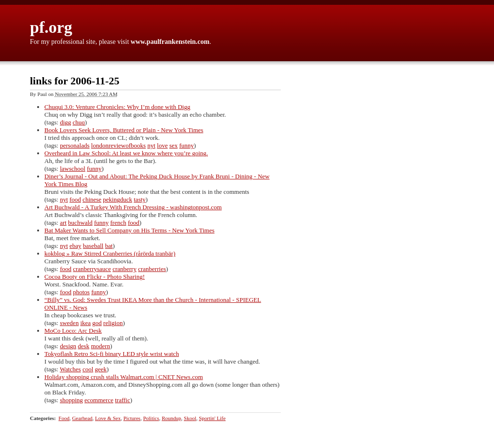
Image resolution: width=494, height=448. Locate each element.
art (63, 223)
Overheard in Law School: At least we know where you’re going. (126, 153)
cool (88, 369)
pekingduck (117, 199)
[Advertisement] (428, 222)
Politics (151, 418)
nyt (151, 145)
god (97, 323)
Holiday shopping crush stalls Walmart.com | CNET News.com (124, 377)
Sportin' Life (212, 418)
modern (100, 346)
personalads (75, 145)
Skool (190, 418)
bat (109, 246)
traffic (123, 400)
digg (65, 122)
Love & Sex (108, 418)
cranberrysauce (92, 269)
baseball (93, 246)
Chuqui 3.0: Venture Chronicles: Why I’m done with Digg (117, 107)
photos (81, 292)
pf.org (51, 27)
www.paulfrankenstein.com (170, 42)
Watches (70, 369)
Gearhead (82, 418)
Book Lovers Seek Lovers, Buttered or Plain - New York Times (124, 130)
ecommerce (99, 400)
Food (64, 418)
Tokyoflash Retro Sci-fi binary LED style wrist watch (112, 354)
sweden (69, 323)
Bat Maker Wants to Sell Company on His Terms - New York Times (130, 230)
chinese (92, 199)
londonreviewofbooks (118, 145)
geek (101, 369)
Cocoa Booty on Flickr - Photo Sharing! (95, 277)
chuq (79, 122)
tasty (140, 199)
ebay (75, 246)
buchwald (80, 223)
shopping (71, 400)
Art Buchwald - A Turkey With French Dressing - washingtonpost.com (133, 207)
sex (173, 145)
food (75, 199)
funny (187, 145)
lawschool (73, 169)
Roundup (171, 418)
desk (83, 346)
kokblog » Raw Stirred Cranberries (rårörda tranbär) (110, 253)
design (68, 346)
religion (113, 323)
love (162, 145)
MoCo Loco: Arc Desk (73, 331)
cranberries (152, 269)
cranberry (124, 269)
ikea (85, 323)
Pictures (132, 418)
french (118, 223)
